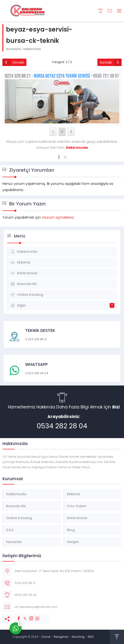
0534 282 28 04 (62, 426)
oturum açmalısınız (58, 217)
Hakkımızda (32, 49)
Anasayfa (13, 49)
